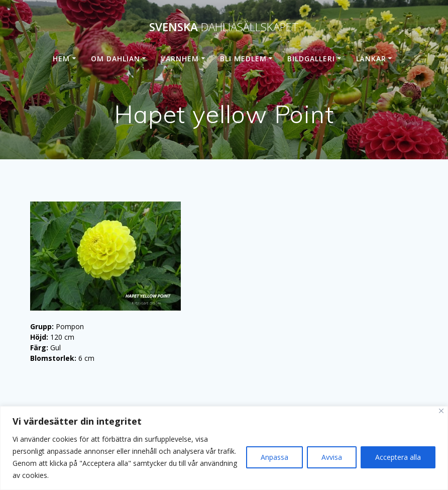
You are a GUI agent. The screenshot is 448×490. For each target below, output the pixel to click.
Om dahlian (116, 59)
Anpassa (274, 457)
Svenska (224, 27)
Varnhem (180, 59)
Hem (61, 59)
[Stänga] (441, 411)
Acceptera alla (398, 457)
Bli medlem (243, 59)
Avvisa (332, 457)
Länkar (371, 59)
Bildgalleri (311, 59)
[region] (224, 448)
